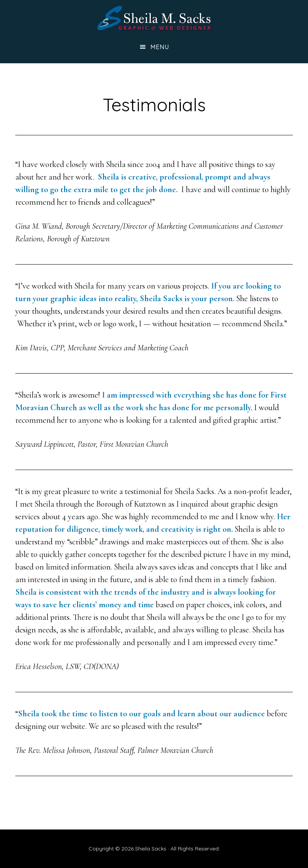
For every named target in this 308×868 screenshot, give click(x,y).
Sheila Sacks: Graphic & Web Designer (154, 18)
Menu (160, 47)
